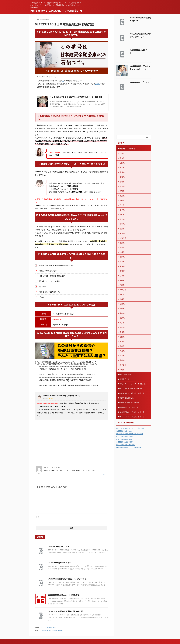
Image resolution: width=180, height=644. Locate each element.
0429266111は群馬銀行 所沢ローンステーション (68, 579)
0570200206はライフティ (59, 547)
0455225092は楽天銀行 (125, 442)
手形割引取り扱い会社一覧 (129, 407)
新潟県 (122, 186)
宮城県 (122, 172)
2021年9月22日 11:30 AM (52, 467)
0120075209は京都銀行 (125, 437)
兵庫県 (122, 285)
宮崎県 (122, 360)
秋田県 (122, 163)
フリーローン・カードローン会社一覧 (133, 384)
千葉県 (122, 243)
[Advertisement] (72, 438)
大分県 (122, 351)
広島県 (122, 304)
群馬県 (122, 262)
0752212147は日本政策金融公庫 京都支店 (65, 611)
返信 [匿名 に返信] (104, 475)
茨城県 (122, 252)
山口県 (122, 313)
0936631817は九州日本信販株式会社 (130, 434)
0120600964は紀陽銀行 (125, 439)
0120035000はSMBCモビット (60, 563)
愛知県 (122, 219)
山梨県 (122, 196)
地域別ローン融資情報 (128, 149)
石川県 (122, 205)
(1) (63, 81)
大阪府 (122, 280)
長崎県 (122, 346)
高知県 (122, 327)
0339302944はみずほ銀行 (126, 445)
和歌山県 (123, 290)
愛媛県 (122, 332)
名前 (38, 517)
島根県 (122, 299)
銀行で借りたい (125, 374)
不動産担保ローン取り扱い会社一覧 (132, 393)
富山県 (122, 215)
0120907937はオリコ (49, 628)
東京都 (122, 233)
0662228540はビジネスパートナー (129, 448)
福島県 (122, 182)
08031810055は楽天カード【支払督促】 (65, 595)
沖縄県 (122, 370)
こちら (97, 84)
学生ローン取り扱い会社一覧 (130, 403)
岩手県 (122, 168)
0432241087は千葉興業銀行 (52, 630)
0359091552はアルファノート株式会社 (131, 428)
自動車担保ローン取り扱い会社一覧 (132, 412)
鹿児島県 (123, 365)
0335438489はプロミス (139, 82)
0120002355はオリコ (124, 431)
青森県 (122, 158)
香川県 (122, 323)
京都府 (122, 271)
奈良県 (122, 276)
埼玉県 (122, 247)
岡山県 (122, 294)
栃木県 (122, 257)
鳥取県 (122, 309)
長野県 (122, 191)
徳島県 (122, 318)
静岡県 (122, 200)
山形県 (122, 177)
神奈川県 (123, 238)
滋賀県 (122, 266)
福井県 (122, 229)
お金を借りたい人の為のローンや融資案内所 (56, 11)
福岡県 (122, 337)
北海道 (122, 153)
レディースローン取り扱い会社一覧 (132, 417)
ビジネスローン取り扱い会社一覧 (131, 389)
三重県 (122, 224)
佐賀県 (122, 341)
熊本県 (122, 356)
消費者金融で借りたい (128, 398)
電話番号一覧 (125, 379)
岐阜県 (122, 210)
